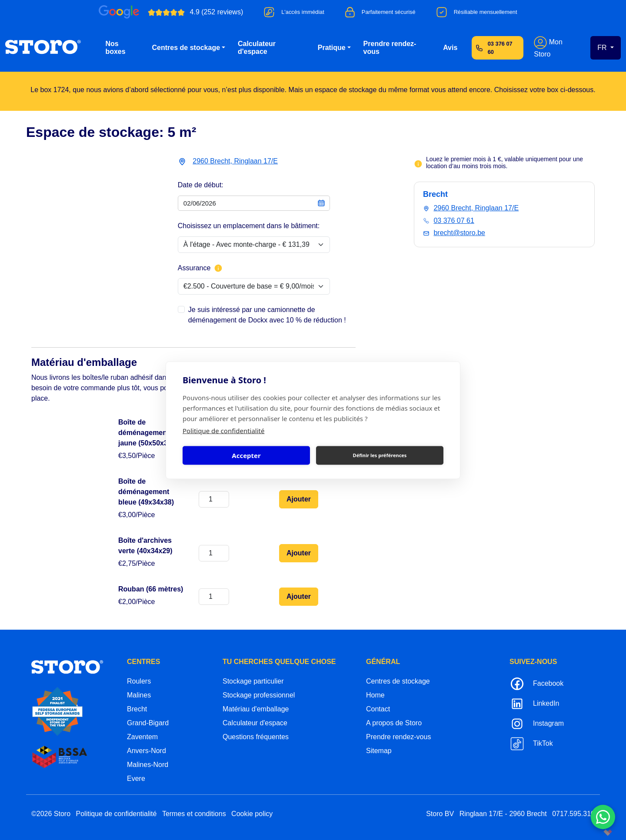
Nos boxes (115, 48)
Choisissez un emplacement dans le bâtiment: (249, 226)
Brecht (137, 709)
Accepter (246, 455)
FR (603, 48)
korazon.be (594, 832)
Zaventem (142, 737)
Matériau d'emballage (256, 709)
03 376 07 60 (500, 48)
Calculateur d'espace (257, 48)
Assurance (200, 268)
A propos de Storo (394, 723)
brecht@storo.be (459, 233)
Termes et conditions (194, 814)
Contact (378, 709)
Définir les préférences (380, 455)
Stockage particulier (253, 681)
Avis (450, 48)
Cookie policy (252, 814)
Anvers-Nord (147, 751)
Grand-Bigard (148, 723)
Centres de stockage (186, 48)
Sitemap (379, 751)
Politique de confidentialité (223, 430)
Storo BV (440, 814)
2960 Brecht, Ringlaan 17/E (235, 161)
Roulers (139, 681)
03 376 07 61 (454, 221)
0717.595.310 (573, 814)
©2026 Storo (51, 814)
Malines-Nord (148, 765)
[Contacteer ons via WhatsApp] (603, 817)
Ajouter (299, 499)
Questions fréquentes (256, 737)
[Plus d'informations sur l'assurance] (218, 268)
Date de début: (201, 185)
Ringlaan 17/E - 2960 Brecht (503, 814)
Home (375, 695)
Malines (139, 695)
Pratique (332, 48)
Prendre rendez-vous (390, 48)
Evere (136, 779)
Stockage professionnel (259, 695)
